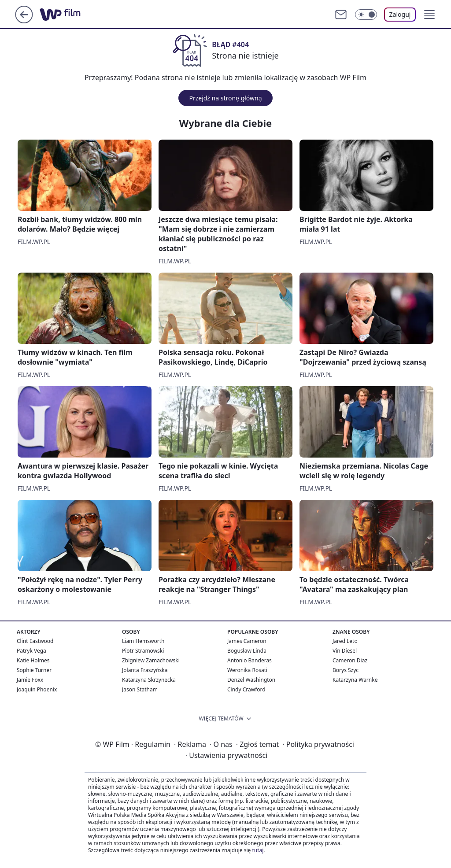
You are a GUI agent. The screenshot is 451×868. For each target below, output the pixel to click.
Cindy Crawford (246, 689)
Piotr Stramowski (143, 651)
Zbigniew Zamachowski (151, 660)
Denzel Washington (251, 680)
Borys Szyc (346, 670)
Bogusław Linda (247, 651)
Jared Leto (345, 641)
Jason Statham (140, 689)
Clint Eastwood (35, 641)
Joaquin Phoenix (37, 689)
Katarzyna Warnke (355, 680)
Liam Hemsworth (143, 641)
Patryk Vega (31, 651)
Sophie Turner (34, 670)
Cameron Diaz (350, 660)
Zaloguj (400, 14)
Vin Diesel (345, 651)
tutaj (258, 850)
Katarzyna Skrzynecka (149, 680)
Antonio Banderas (250, 660)
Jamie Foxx (30, 680)
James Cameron (247, 641)
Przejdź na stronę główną (225, 98)
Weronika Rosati (247, 670)
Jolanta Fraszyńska (145, 670)
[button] (429, 15)
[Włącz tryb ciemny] (366, 15)
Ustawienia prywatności (226, 755)
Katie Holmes (33, 660)
